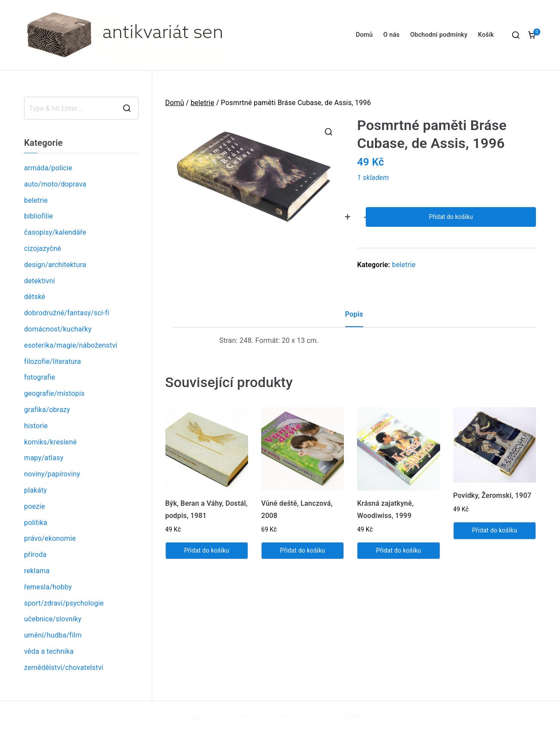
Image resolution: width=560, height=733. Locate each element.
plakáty (35, 490)
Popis (354, 314)
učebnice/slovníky (53, 619)
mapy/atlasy (44, 458)
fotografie (40, 377)
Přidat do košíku (451, 217)
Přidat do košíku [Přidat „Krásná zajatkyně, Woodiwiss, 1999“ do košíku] (398, 550)
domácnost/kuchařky (58, 329)
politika (36, 523)
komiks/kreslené (50, 442)
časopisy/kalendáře (55, 232)
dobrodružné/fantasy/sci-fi (67, 313)
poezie (35, 506)
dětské (35, 297)
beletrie (203, 103)
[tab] (354, 318)
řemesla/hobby (48, 587)
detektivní (40, 281)
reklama (37, 571)
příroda (35, 555)
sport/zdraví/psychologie (64, 603)
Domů (364, 35)
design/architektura (55, 265)
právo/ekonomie (50, 538)
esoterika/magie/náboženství (71, 345)
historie (36, 426)
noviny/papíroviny (52, 474)
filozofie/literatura (52, 361)
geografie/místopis (54, 393)
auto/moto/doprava (55, 184)
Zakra (322, 717)
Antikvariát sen (256, 717)
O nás (391, 35)
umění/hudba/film (53, 635)
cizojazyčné (43, 248)
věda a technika (49, 651)
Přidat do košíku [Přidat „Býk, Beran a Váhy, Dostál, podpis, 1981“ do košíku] (207, 550)
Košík (486, 35)
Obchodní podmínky (439, 35)
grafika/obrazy (47, 410)
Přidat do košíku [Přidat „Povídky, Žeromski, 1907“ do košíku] (495, 530)
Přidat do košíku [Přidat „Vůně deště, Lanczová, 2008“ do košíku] (303, 550)
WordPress (359, 717)
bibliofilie (38, 216)
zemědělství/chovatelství (64, 668)
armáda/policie (48, 168)
